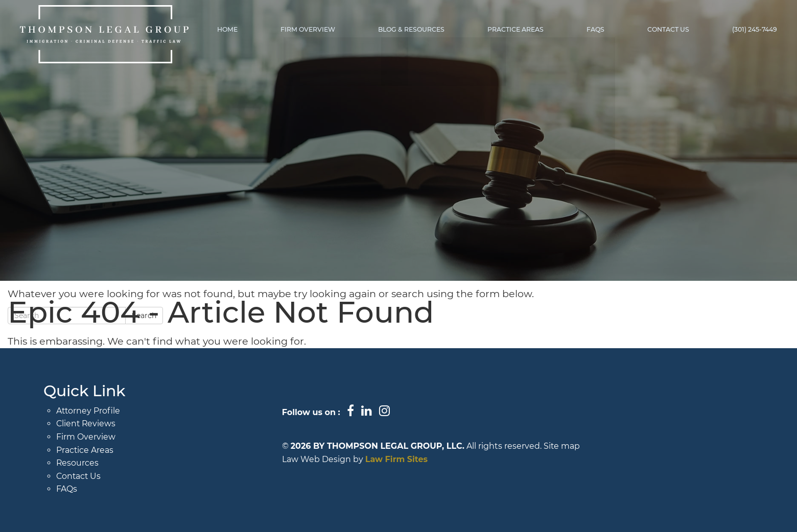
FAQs (598, 29)
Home (234, 29)
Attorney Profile (89, 411)
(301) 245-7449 (755, 29)
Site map (562, 446)
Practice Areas (518, 29)
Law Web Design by (323, 459)
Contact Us (670, 29)
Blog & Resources (416, 29)
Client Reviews (87, 424)
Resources (78, 463)
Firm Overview (314, 29)
